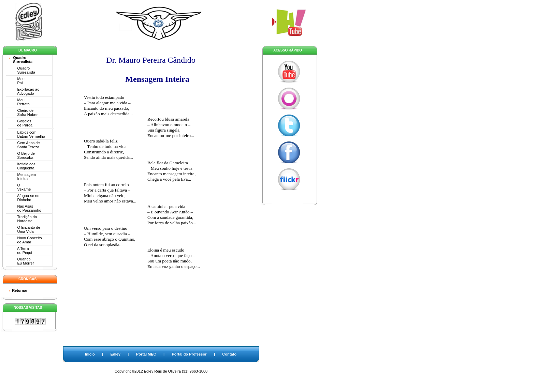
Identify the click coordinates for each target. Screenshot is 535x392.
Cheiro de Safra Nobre (23, 112)
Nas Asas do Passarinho (25, 208)
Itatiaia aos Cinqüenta (22, 166)
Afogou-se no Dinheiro (24, 198)
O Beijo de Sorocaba (21, 155)
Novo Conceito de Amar (25, 240)
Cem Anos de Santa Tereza (24, 145)
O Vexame (19, 187)
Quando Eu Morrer (21, 261)
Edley (115, 354)
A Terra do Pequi (20, 251)
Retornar (20, 290)
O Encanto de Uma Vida (24, 229)
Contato (229, 354)
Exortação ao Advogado (24, 91)
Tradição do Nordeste (22, 219)
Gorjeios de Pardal (21, 123)
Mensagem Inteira (22, 177)
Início (90, 354)
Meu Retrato (19, 102)
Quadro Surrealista (20, 60)
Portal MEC (146, 354)
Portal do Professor (189, 354)
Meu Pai (16, 81)
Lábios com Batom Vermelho (26, 134)
